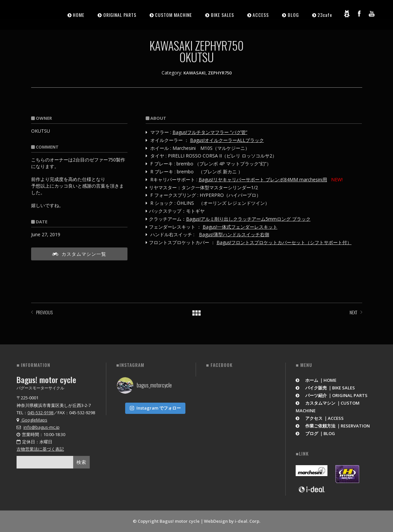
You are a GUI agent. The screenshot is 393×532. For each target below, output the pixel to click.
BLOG (293, 15)
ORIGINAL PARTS (120, 15)
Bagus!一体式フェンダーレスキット (240, 227)
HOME (79, 15)
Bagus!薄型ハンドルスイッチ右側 (234, 234)
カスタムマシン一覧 (79, 254)
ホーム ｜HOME (316, 380)
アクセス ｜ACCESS (320, 418)
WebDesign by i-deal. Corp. (232, 521)
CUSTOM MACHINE (173, 15)
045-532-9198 (40, 413)
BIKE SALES (222, 15)
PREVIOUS (44, 312)
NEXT (353, 312)
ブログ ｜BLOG (315, 433)
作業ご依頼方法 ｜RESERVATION (333, 426)
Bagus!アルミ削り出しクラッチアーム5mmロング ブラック (248, 219)
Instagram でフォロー (155, 407)
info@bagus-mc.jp (42, 427)
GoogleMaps (32, 420)
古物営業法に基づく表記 (40, 449)
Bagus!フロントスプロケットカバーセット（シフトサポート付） (284, 242)
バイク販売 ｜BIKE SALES (325, 388)
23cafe (325, 15)
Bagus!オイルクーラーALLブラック (227, 140)
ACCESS (261, 15)
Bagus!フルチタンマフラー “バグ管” (210, 132)
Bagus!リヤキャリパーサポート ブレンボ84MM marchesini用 (263, 179)
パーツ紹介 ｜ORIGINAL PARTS (332, 395)
